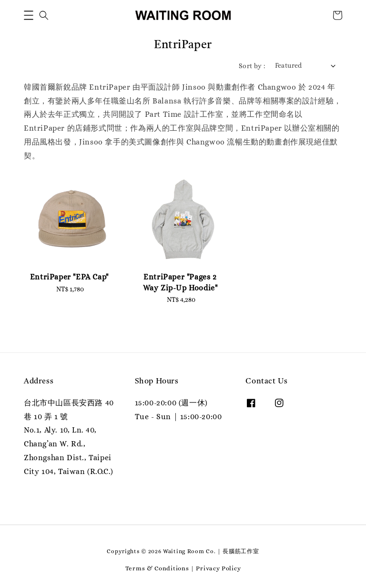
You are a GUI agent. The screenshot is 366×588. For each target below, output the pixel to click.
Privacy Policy (218, 568)
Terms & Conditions (157, 568)
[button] (29, 15)
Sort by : (252, 66)
